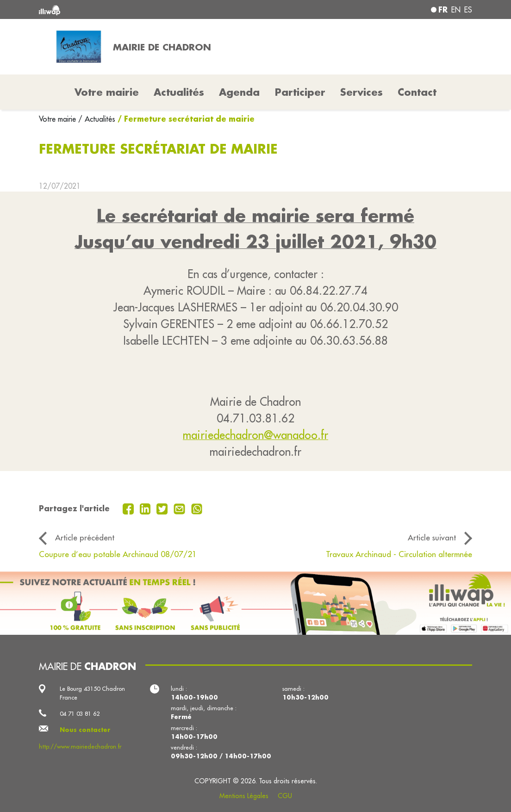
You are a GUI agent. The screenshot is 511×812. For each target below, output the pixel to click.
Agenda (239, 92)
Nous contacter (85, 730)
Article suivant (432, 538)
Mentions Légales (244, 796)
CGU (285, 796)
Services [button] (361, 92)
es (468, 10)
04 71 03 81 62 (80, 713)
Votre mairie (59, 119)
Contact (417, 92)
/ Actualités (97, 119)
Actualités (179, 92)
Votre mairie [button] (107, 92)
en (456, 10)
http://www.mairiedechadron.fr (80, 746)
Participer (300, 92)
